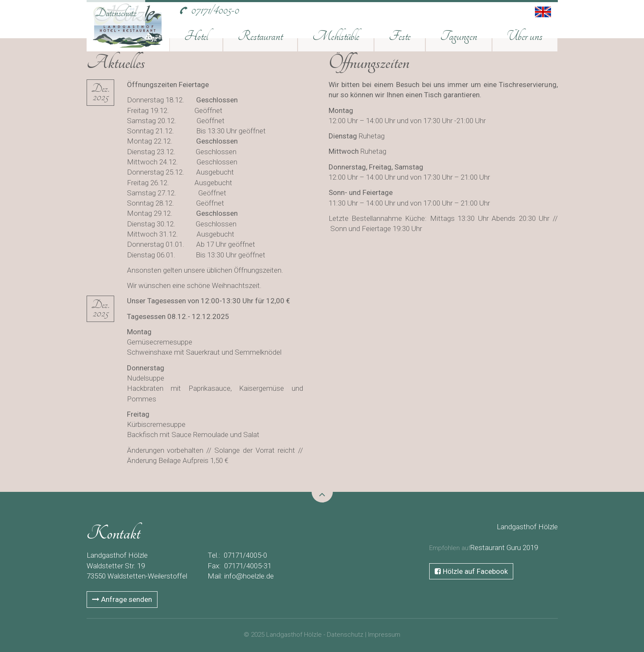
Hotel (196, 36)
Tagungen (459, 36)
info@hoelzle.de (249, 576)
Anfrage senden (122, 599)
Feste (400, 36)
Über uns (525, 36)
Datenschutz (116, 13)
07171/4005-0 (215, 10)
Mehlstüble (336, 36)
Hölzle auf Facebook (471, 571)
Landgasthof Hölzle (527, 527)
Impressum (384, 635)
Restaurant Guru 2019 (504, 548)
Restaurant (260, 36)
